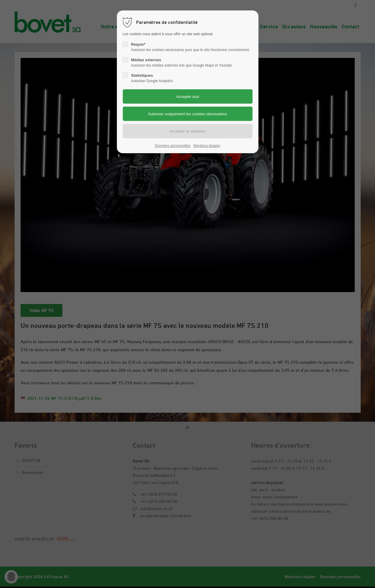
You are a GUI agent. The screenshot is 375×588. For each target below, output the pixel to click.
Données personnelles (173, 146)
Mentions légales (207, 146)
